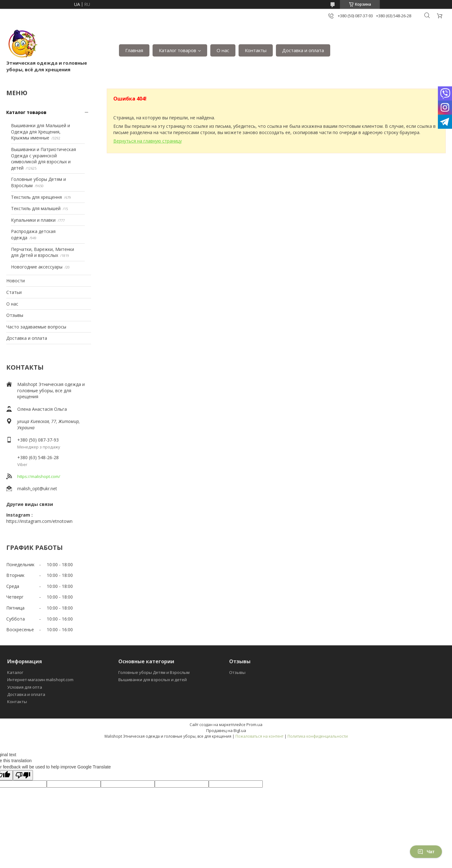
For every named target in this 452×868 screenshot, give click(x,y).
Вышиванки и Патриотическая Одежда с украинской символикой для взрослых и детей (43, 159)
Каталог (15, 672)
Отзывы (15, 315)
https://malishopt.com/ (39, 476)
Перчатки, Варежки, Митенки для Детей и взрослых (43, 252)
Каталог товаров (178, 50)
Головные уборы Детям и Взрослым (154, 672)
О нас (223, 50)
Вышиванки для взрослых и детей (153, 680)
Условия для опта (25, 687)
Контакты (256, 50)
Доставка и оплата (303, 50)
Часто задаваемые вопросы (36, 327)
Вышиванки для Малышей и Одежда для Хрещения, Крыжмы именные (40, 132)
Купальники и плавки (33, 220)
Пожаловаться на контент (259, 736)
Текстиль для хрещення (36, 197)
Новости (16, 281)
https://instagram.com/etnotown (39, 521)
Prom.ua (254, 724)
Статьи (14, 292)
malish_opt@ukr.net (37, 488)
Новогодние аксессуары (37, 267)
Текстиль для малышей (36, 208)
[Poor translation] (23, 775)
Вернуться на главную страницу (148, 141)
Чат (426, 852)
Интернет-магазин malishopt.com (40, 680)
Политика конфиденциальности (318, 736)
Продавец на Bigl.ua (226, 730)
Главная (134, 50)
